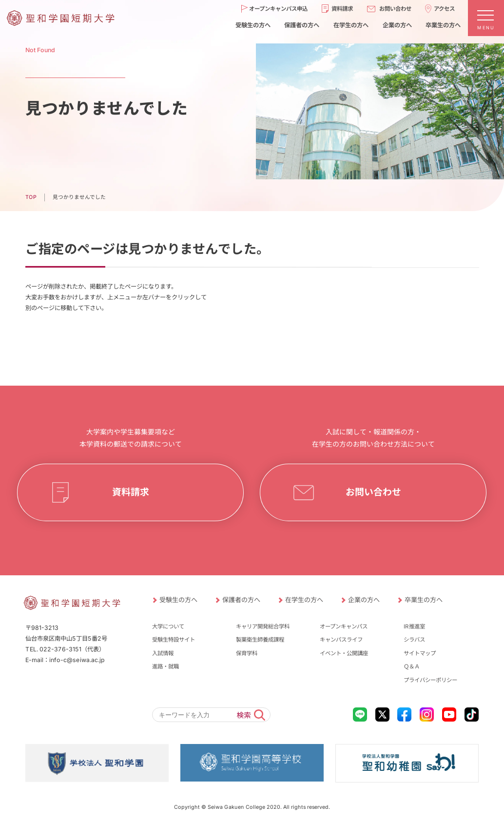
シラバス (414, 640)
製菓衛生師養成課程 (260, 640)
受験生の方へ (253, 25)
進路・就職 (165, 666)
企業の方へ (397, 25)
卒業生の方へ (443, 25)
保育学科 (247, 653)
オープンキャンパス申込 (278, 9)
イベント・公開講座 (344, 653)
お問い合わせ (395, 9)
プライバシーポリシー (430, 680)
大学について (168, 626)
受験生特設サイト (174, 640)
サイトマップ (420, 653)
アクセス (444, 9)
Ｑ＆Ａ (412, 666)
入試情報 (163, 653)
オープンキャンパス (344, 626)
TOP (31, 197)
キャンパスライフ (341, 640)
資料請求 (342, 9)
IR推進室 (414, 626)
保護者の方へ (302, 25)
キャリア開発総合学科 (263, 626)
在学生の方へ (351, 25)
